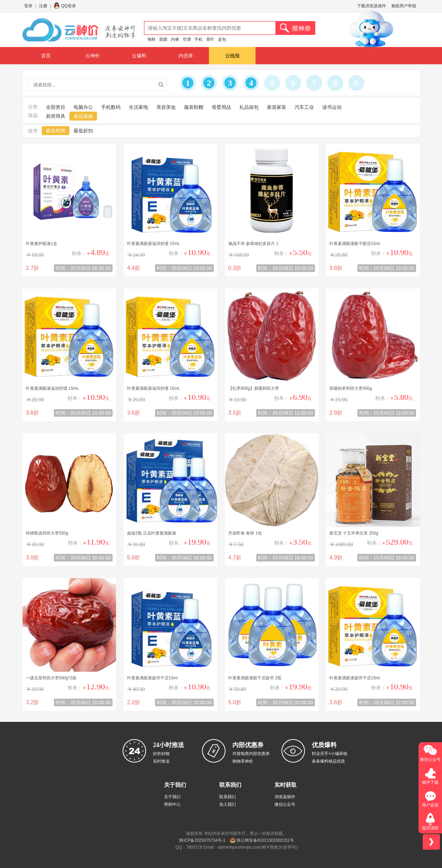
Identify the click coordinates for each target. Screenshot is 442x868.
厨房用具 (56, 116)
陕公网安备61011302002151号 (265, 840)
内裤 (175, 39)
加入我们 (228, 804)
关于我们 (172, 797)
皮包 (222, 39)
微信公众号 (285, 804)
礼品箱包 (249, 107)
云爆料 (139, 56)
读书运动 (332, 107)
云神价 (93, 56)
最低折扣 (83, 131)
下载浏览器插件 (372, 6)
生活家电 (138, 107)
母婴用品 (221, 107)
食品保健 (83, 116)
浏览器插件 (285, 797)
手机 (199, 39)
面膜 (163, 39)
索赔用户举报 (404, 6)
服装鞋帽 (194, 107)
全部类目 (56, 107)
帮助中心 (172, 804)
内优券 (186, 56)
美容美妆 (166, 107)
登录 (28, 6)
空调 (187, 39)
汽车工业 (304, 107)
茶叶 (210, 39)
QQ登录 (69, 6)
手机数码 (111, 107)
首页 (46, 56)
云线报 (232, 56)
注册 (43, 6)
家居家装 (277, 107)
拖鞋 (152, 39)
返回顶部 (430, 828)
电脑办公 (83, 107)
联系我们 (228, 797)
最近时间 (56, 131)
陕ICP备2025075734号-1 (202, 840)
